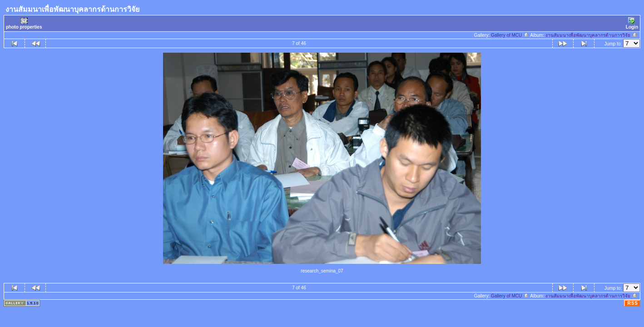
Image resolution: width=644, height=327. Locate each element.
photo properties (24, 23)
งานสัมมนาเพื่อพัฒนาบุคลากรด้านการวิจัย (592, 35)
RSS (633, 303)
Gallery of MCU (510, 35)
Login (632, 23)
